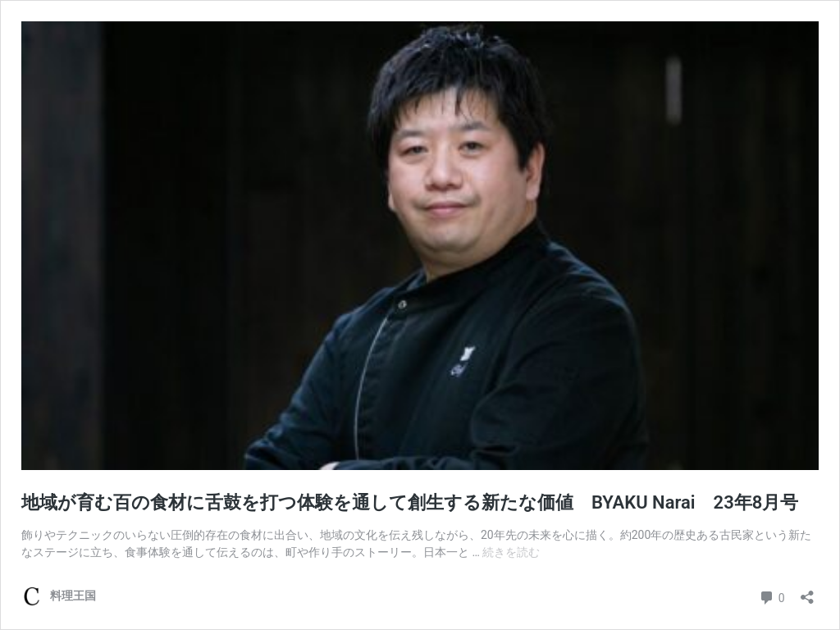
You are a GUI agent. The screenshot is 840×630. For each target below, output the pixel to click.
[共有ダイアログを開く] (807, 592)
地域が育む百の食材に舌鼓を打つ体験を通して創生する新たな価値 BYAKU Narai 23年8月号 (419, 502)
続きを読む (511, 552)
